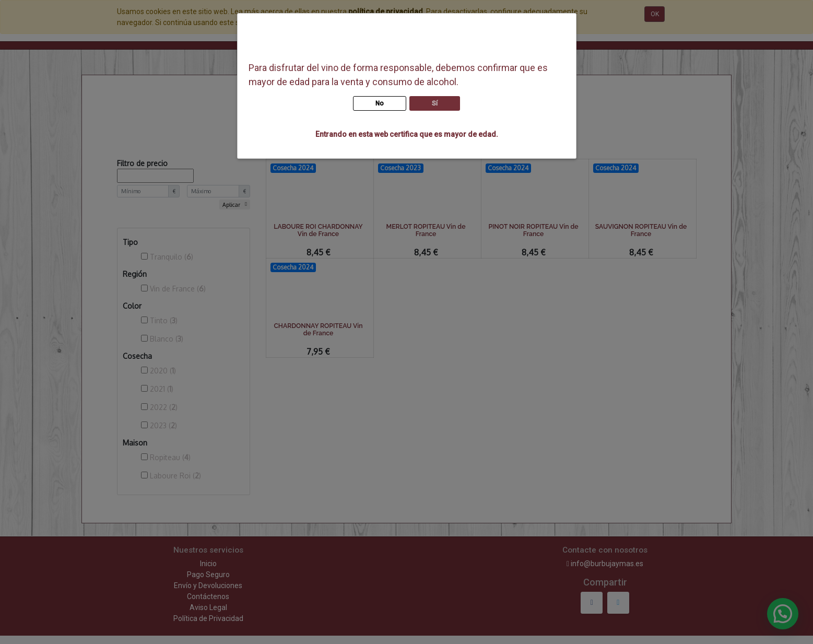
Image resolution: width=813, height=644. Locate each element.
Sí (435, 103)
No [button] (380, 103)
